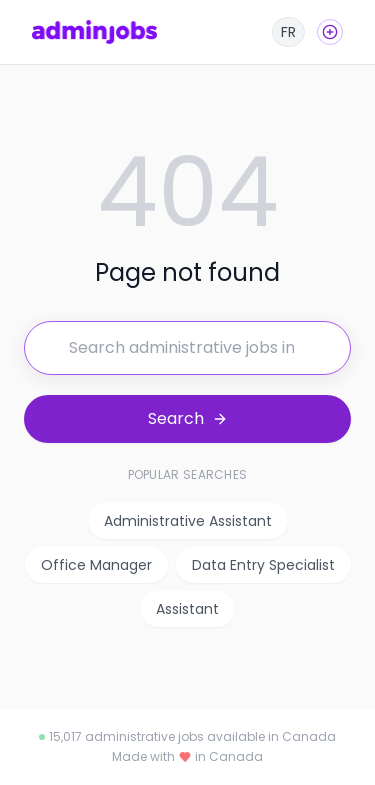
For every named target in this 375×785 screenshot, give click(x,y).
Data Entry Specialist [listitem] (263, 565)
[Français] (288, 32)
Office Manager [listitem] (96, 565)
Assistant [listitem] (187, 609)
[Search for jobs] (187, 348)
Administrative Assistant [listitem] (188, 521)
